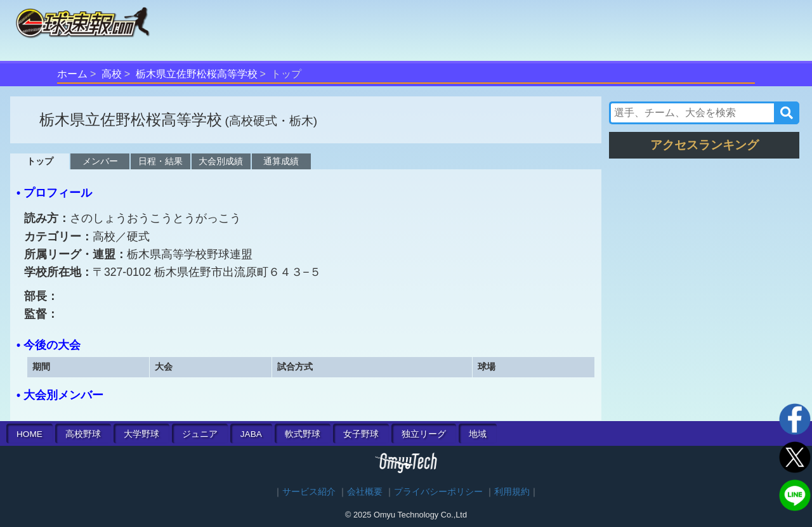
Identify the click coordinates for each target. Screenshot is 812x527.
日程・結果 (160, 161)
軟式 (303, 434)
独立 (424, 434)
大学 (141, 434)
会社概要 (365, 492)
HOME (29, 434)
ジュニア (200, 434)
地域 (478, 434)
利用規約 (512, 492)
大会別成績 (221, 161)
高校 (112, 74)
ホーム (72, 74)
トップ (40, 161)
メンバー (100, 161)
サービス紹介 (309, 492)
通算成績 (281, 161)
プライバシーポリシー (438, 492)
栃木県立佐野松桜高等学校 (197, 74)
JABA (251, 434)
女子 (361, 434)
